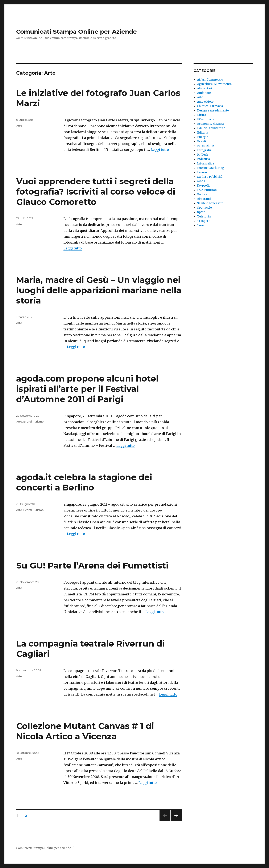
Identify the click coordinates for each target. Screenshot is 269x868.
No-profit (203, 186)
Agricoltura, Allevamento (214, 84)
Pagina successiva (176, 821)
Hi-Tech (203, 155)
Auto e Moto (205, 102)
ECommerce (206, 119)
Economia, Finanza (210, 124)
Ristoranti (204, 199)
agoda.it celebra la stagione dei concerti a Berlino (84, 482)
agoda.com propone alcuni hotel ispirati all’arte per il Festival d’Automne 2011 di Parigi (87, 389)
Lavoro (202, 172)
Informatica (206, 164)
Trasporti (204, 221)
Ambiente (204, 93)
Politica (202, 194)
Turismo (38, 421)
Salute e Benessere (210, 203)
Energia (203, 137)
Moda (201, 181)
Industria (204, 159)
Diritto (202, 115)
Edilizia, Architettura (211, 128)
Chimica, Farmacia (210, 106)
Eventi (28, 421)
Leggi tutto (160, 150)
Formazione (206, 146)
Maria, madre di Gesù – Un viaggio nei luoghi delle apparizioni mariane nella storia (99, 290)
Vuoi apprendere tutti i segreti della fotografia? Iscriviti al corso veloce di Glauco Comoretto (96, 191)
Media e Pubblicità (210, 177)
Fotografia (204, 150)
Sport (201, 212)
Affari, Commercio (210, 80)
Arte (19, 126)
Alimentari (205, 88)
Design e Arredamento (213, 111)
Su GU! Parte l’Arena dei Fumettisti (92, 565)
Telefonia (204, 217)
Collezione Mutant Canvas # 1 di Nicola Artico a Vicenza (85, 731)
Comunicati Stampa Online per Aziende (76, 32)
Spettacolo (204, 208)
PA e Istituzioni (207, 190)
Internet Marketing (211, 168)
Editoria (203, 133)
